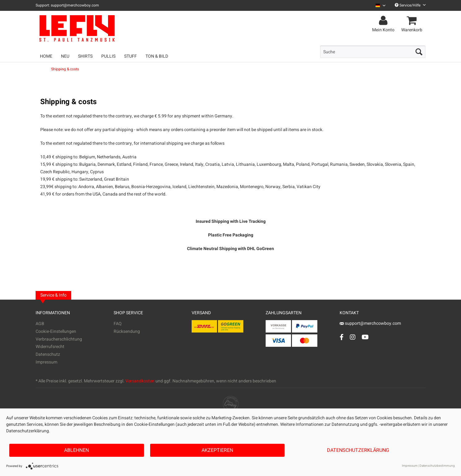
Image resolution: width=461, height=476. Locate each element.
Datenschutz (48, 354)
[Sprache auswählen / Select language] (381, 5)
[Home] (46, 56)
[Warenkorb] (413, 21)
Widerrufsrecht (50, 347)
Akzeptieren (217, 450)
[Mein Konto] (384, 21)
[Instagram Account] (353, 337)
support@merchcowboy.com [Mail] (370, 323)
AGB (40, 324)
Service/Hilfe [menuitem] (410, 5)
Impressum (46, 362)
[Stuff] (130, 56)
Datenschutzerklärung (358, 450)
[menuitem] (378, 5)
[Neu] (65, 56)
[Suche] (373, 52)
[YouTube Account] (365, 337)
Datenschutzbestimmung (437, 466)
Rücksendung (127, 331)
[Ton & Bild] (157, 56)
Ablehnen (76, 450)
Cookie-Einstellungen (56, 331)
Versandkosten (140, 381)
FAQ (118, 324)
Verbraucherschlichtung (59, 339)
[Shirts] (85, 56)
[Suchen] (419, 52)
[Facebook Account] (342, 337)
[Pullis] (108, 56)
